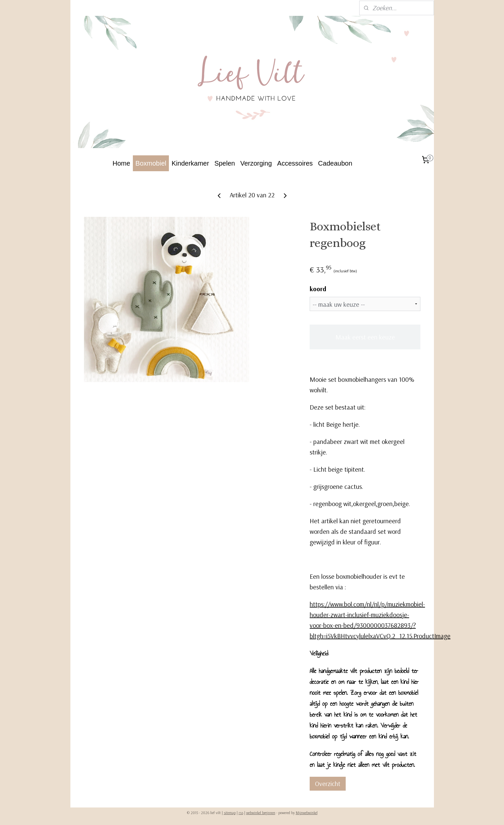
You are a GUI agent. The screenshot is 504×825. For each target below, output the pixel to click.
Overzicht (328, 784)
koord (318, 289)
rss (241, 813)
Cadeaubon (335, 163)
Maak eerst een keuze (365, 337)
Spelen (225, 163)
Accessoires (295, 163)
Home (121, 163)
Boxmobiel (151, 163)
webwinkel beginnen (261, 813)
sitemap (230, 813)
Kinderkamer (190, 163)
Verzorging (256, 163)
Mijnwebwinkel (307, 813)
